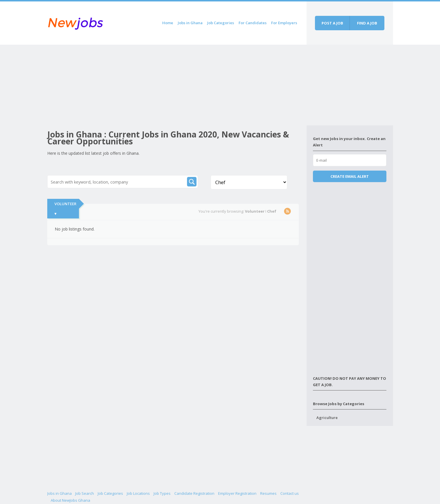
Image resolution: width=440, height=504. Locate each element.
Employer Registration (237, 493)
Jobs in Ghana (190, 23)
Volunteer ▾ (65, 209)
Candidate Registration (194, 493)
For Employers (284, 23)
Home (168, 23)
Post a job (332, 23)
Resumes (268, 493)
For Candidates (253, 23)
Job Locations (138, 493)
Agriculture (327, 418)
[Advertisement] (177, 85)
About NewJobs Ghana (70, 500)
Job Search (85, 493)
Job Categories (221, 23)
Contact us (290, 493)
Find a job (367, 23)
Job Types (162, 493)
